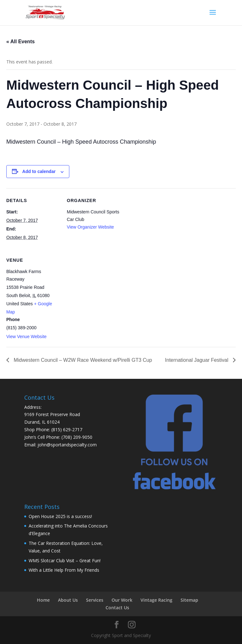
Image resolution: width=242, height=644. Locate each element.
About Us (68, 600)
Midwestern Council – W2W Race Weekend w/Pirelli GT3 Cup (82, 360)
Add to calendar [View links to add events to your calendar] (39, 171)
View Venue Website (26, 337)
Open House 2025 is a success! (60, 516)
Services (95, 600)
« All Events (20, 42)
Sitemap (189, 600)
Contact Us (117, 608)
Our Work (122, 600)
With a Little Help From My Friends (64, 570)
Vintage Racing (156, 600)
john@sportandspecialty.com (67, 445)
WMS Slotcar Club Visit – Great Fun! (65, 561)
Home (43, 600)
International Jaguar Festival (197, 360)
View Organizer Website (90, 227)
